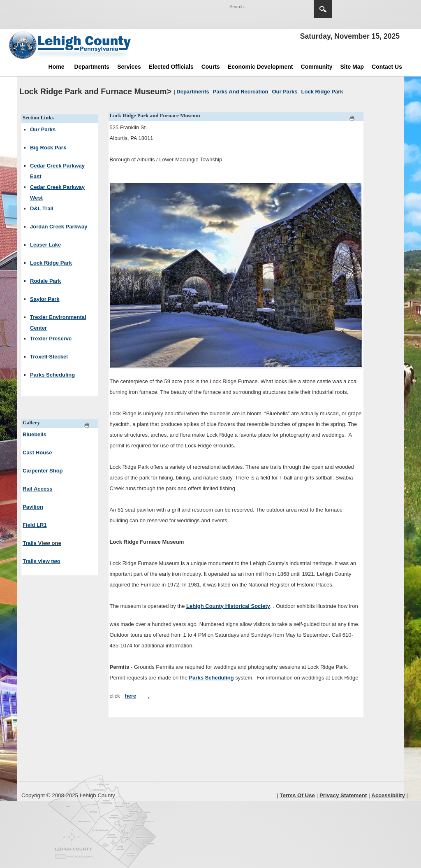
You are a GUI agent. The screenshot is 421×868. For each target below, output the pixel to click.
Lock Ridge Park (51, 263)
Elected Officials (171, 67)
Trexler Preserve (51, 339)
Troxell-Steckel (49, 357)
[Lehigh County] (71, 45)
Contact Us (387, 67)
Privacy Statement (343, 795)
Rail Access (38, 489)
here (131, 696)
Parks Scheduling (52, 375)
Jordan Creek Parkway (59, 227)
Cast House (37, 453)
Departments (92, 67)
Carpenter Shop (43, 471)
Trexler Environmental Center (58, 322)
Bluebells (35, 434)
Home (57, 67)
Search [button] (323, 9)
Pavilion (33, 507)
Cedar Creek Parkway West (57, 192)
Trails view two (42, 561)
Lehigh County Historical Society (228, 606)
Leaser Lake (45, 245)
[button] (290, 6)
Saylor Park (45, 299)
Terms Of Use (297, 795)
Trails (42, 543)
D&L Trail (42, 208)
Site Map (352, 67)
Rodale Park (45, 281)
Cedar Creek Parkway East (57, 171)
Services (129, 67)
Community (317, 67)
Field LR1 (35, 525)
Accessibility (388, 795)
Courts (211, 67)
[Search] (261, 7)
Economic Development (260, 67)
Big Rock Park (48, 148)
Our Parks (43, 129)
